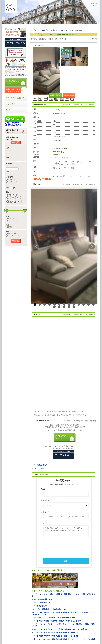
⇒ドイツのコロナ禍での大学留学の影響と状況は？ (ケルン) (55, 633)
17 (69, 307)
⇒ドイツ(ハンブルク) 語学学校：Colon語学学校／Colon (53, 618)
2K (14, 197)
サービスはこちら (41, 465)
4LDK (21, 200)
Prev (36, 246)
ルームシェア (11, 182)
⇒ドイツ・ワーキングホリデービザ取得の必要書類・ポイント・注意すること (61, 629)
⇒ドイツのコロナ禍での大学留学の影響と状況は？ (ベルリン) (55, 636)
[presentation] (64, 545)
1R (8, 195)
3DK (19, 198)
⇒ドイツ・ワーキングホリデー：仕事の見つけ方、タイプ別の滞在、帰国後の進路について (64, 625)
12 (88, 304)
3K (14, 198)
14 (54, 307)
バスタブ (10, 218)
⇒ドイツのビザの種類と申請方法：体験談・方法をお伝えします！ (57, 621)
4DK (15, 200)
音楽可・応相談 (12, 234)
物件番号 (45, 512)
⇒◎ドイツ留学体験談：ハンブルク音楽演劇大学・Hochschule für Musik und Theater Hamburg (62, 613)
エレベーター (11, 220)
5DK (8, 202)
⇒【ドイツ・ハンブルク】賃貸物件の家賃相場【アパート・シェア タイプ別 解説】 (64, 639)
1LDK (9, 197)
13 (93, 304)
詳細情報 (43, 39)
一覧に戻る (94, 39)
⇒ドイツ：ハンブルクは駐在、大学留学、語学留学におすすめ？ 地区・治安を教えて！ (63, 595)
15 (59, 307)
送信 (66, 561)
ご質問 (44, 523)
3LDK (9, 200)
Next (92, 246)
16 (64, 307)
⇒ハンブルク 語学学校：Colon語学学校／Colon (50, 609)
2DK (19, 197)
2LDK (9, 198)
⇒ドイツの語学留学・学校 (42, 603)
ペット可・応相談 (13, 236)
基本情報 (34, 39)
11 (84, 304)
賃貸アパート (11, 180)
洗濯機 (9, 227)
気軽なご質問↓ (42, 179)
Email (43, 489)
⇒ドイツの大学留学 (39, 606)
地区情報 (63, 39)
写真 (50, 39)
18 (74, 307)
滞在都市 (45, 501)
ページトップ (35, 643)
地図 (56, 39)
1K (12, 195)
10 (79, 304)
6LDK (21, 202)
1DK (17, 195)
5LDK (14, 202)
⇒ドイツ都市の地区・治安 (42, 599)
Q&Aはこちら (39, 468)
